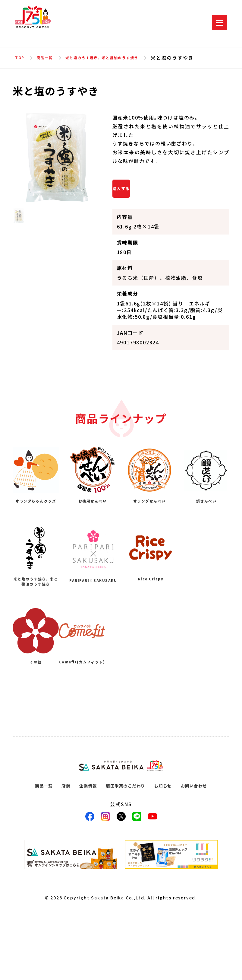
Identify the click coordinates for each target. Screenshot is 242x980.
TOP (21, 58)
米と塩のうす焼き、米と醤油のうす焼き (121, 58)
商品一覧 (49, 58)
